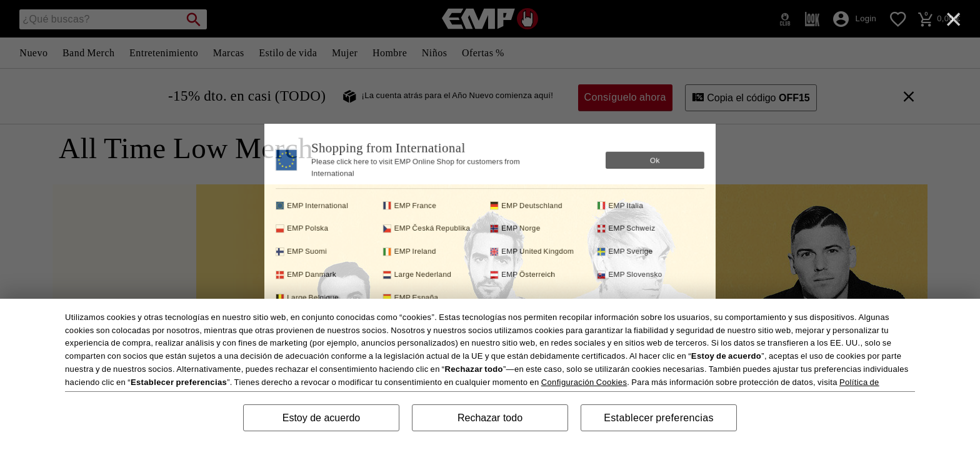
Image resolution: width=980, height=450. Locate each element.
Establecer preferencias (659, 418)
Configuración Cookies (584, 382)
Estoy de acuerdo (322, 418)
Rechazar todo (490, 418)
